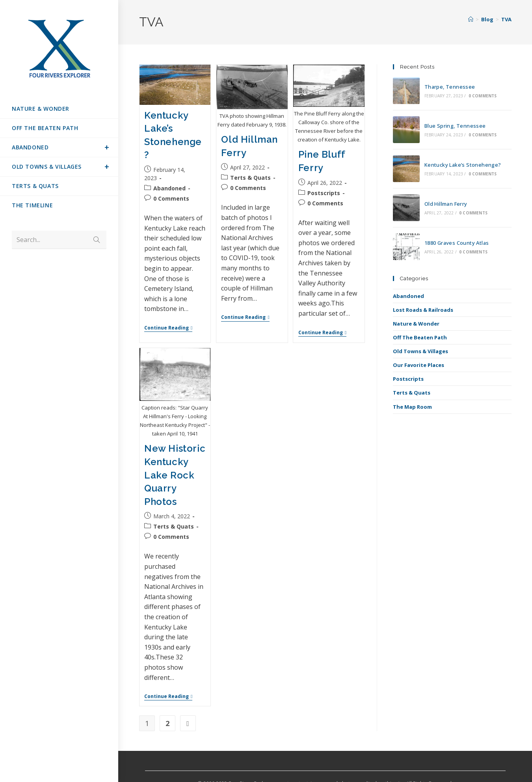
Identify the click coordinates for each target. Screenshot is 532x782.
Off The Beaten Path (420, 337)
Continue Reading (168, 328)
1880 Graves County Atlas (457, 243)
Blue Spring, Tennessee (455, 126)
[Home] (471, 19)
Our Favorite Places (419, 365)
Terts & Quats (412, 393)
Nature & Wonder (416, 324)
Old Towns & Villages (420, 351)
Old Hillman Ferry (446, 204)
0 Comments (483, 96)
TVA (506, 19)
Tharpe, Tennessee (450, 87)
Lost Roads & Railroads (423, 310)
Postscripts (408, 379)
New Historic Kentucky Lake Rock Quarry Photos (175, 474)
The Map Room (412, 407)
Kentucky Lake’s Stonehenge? (463, 165)
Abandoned (408, 296)
